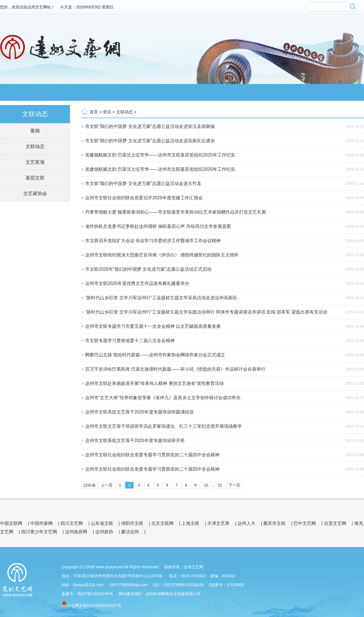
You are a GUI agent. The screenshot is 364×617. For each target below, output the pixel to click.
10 (206, 485)
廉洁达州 (130, 532)
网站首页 (25, 92)
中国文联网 (11, 523)
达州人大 (246, 523)
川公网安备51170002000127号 (94, 606)
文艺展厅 (294, 92)
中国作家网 (41, 523)
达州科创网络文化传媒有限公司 (173, 594)
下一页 (234, 485)
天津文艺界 (218, 523)
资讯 (115, 92)
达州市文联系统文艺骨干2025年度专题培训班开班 (135, 440)
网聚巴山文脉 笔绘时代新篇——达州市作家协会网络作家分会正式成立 (155, 355)
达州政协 (104, 532)
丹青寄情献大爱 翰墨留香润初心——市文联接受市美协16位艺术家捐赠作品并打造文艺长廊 (176, 212)
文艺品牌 (204, 92)
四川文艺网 (72, 523)
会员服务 (249, 92)
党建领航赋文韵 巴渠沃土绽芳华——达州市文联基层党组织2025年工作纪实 (160, 155)
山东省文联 (102, 523)
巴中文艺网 (305, 523)
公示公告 (339, 92)
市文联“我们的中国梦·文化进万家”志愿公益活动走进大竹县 (143, 184)
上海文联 (190, 523)
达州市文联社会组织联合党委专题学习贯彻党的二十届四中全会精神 (152, 455)
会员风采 (160, 92)
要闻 (35, 131)
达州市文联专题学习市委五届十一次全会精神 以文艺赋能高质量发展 (153, 326)
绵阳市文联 (132, 523)
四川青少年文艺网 (39, 532)
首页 (94, 112)
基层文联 (35, 178)
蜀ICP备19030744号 (95, 594)
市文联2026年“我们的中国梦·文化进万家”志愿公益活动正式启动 (148, 269)
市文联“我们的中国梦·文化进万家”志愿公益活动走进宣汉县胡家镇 (150, 126)
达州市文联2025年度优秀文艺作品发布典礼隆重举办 (137, 283)
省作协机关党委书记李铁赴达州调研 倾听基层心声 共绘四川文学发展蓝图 (158, 226)
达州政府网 (76, 532)
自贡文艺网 (335, 523)
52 (220, 485)
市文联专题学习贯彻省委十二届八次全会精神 (130, 341)
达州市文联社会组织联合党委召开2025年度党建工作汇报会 (144, 198)
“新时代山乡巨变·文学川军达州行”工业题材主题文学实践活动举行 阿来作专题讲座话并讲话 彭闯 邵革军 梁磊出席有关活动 (206, 312)
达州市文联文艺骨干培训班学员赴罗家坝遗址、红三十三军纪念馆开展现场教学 (164, 426)
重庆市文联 (274, 523)
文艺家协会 (35, 194)
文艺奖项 (35, 162)
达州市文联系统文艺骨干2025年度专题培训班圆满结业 (139, 412)
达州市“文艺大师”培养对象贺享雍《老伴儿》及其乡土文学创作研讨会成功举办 (163, 398)
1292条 (89, 485)
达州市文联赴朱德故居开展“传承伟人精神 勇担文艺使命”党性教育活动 (154, 383)
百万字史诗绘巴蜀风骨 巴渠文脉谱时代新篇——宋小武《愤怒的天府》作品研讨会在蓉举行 (175, 369)
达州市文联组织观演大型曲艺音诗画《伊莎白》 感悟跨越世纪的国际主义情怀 (162, 255)
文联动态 (35, 147)
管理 (241, 576)
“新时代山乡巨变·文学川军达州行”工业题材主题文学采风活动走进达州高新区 (161, 298)
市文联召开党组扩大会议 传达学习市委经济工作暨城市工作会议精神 (153, 241)
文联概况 (70, 92)
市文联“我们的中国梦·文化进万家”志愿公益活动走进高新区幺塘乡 (150, 141)
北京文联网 (162, 523)
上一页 (107, 485)
